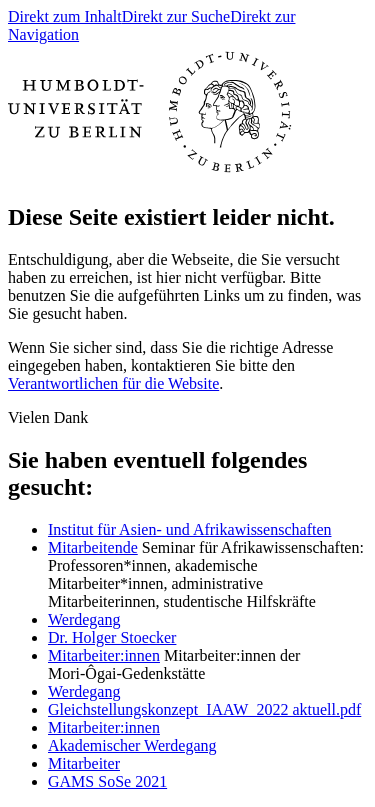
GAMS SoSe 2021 (107, 781)
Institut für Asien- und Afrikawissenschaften (190, 529)
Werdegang (84, 619)
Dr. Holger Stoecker (112, 637)
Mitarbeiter (84, 763)
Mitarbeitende (93, 547)
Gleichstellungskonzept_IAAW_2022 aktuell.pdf (204, 709)
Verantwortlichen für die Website (113, 383)
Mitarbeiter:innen (104, 655)
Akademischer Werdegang (132, 745)
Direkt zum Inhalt (65, 16)
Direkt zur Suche (176, 16)
